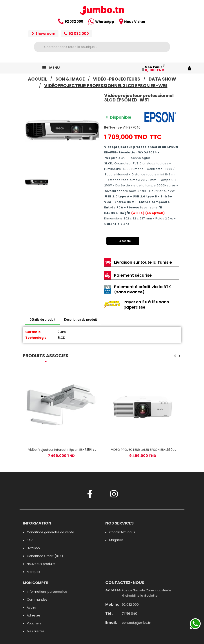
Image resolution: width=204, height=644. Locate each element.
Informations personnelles (47, 592)
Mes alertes (36, 631)
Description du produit (81, 320)
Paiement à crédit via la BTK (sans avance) (143, 289)
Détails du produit (42, 320)
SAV (30, 540)
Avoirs (31, 607)
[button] (28, 131)
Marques (33, 572)
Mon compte (35, 583)
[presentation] (175, 356)
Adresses (34, 615)
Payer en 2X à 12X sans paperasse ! (146, 305)
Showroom (43, 34)
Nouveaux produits (41, 564)
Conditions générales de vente (50, 532)
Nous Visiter (135, 22)
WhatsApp (105, 22)
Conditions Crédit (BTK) (45, 556)
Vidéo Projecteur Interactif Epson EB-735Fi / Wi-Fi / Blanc (61, 450)
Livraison (33, 548)
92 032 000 (74, 21)
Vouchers (34, 623)
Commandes (37, 600)
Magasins (116, 540)
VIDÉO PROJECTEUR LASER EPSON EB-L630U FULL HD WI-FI (143, 450)
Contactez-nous (122, 532)
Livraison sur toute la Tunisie (143, 262)
